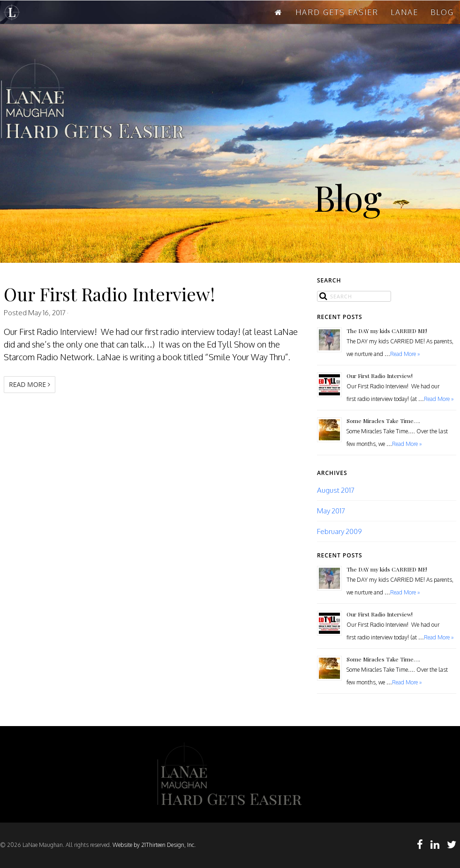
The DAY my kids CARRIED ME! (387, 331)
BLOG (442, 12)
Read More (30, 384)
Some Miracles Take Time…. (383, 421)
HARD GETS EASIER (337, 12)
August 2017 (336, 490)
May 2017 (331, 511)
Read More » (405, 354)
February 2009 (339, 531)
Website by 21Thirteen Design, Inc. (153, 845)
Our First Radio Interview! (109, 294)
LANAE (404, 12)
